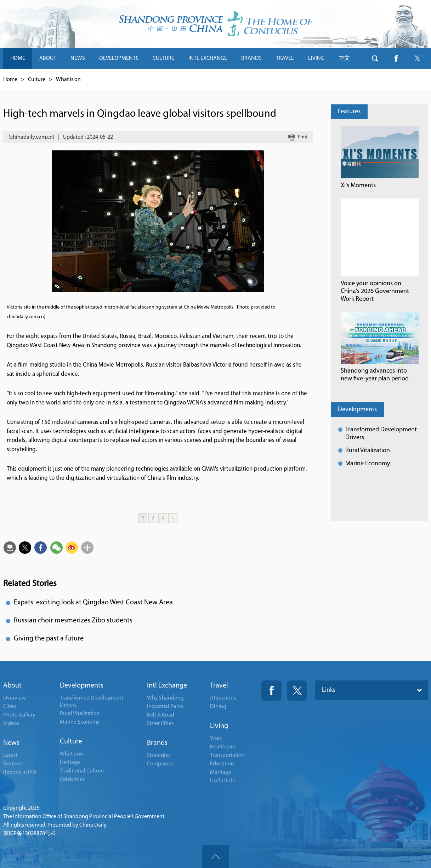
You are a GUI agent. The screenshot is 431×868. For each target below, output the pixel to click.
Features (349, 112)
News (11, 743)
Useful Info (223, 781)
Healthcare (223, 747)
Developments (357, 410)
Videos (11, 724)
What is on (68, 80)
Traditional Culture (82, 771)
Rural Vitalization (368, 451)
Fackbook (271, 691)
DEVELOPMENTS (119, 58)
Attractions (223, 698)
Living (219, 726)
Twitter (297, 691)
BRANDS (251, 58)
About (12, 686)
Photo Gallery (19, 715)
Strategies (159, 755)
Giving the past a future (49, 639)
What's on (72, 754)
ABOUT (48, 58)
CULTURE (163, 58)
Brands (157, 743)
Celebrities (72, 780)
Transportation (227, 755)
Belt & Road (161, 715)
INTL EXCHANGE (208, 58)
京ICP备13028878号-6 (29, 834)
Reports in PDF (21, 772)
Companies (160, 764)
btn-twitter (418, 58)
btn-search (375, 58)
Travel (219, 686)
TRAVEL (285, 58)
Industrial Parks (165, 707)
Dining (218, 707)
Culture (37, 80)
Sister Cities (160, 724)
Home (10, 80)
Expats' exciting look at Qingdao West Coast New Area (93, 603)
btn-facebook (396, 58)
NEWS (78, 58)
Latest (10, 755)
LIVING (316, 58)
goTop (216, 857)
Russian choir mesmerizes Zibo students (73, 621)
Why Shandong (165, 698)
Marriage (221, 772)
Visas (216, 738)
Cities (10, 707)
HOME (18, 58)
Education (222, 764)
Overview (15, 698)
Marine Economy (368, 464)
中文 (344, 58)
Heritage (70, 763)
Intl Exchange (167, 686)
